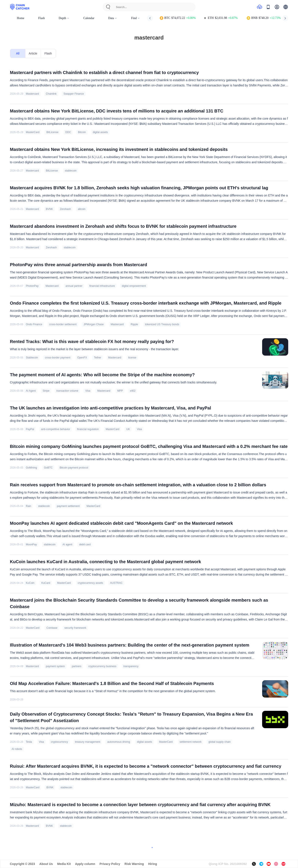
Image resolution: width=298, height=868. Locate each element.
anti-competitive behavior (56, 429)
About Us (46, 864)
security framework (75, 628)
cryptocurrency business (102, 666)
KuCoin (30, 583)
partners (77, 666)
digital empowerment (134, 286)
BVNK (49, 209)
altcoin (82, 209)
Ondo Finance (34, 324)
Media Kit (64, 864)
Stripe (46, 391)
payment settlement (68, 506)
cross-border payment (58, 358)
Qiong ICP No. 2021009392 (228, 864)
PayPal (30, 429)
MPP (120, 391)
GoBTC (48, 468)
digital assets (100, 132)
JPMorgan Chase (94, 324)
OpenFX (82, 358)
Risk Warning (134, 864)
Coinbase (52, 628)
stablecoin (71, 171)
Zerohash (66, 209)
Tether (97, 358)
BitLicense (52, 132)
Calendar (89, 18)
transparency (131, 666)
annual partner (74, 286)
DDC (68, 132)
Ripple (134, 324)
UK (128, 429)
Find (136, 18)
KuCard (46, 583)
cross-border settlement (63, 324)
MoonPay (31, 545)
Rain (29, 506)
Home (21, 18)
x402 (133, 391)
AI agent (67, 545)
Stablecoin (32, 358)
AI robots (17, 749)
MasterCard (33, 132)
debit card (85, 545)
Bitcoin (82, 132)
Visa (88, 391)
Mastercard (32, 94)
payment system (55, 666)
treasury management (88, 742)
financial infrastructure (102, 286)
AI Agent (31, 391)
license (132, 358)
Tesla (29, 742)
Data (113, 18)
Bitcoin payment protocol (74, 468)
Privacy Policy (110, 864)
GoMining (31, 468)
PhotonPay (32, 286)
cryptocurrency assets (91, 583)
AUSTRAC (116, 583)
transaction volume (67, 391)
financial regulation (88, 429)
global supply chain (220, 742)
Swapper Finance (74, 94)
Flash (42, 18)
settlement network (191, 742)
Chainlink (51, 94)
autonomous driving (119, 742)
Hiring (153, 864)
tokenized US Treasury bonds (162, 324)
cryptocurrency (59, 742)
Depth (64, 18)
